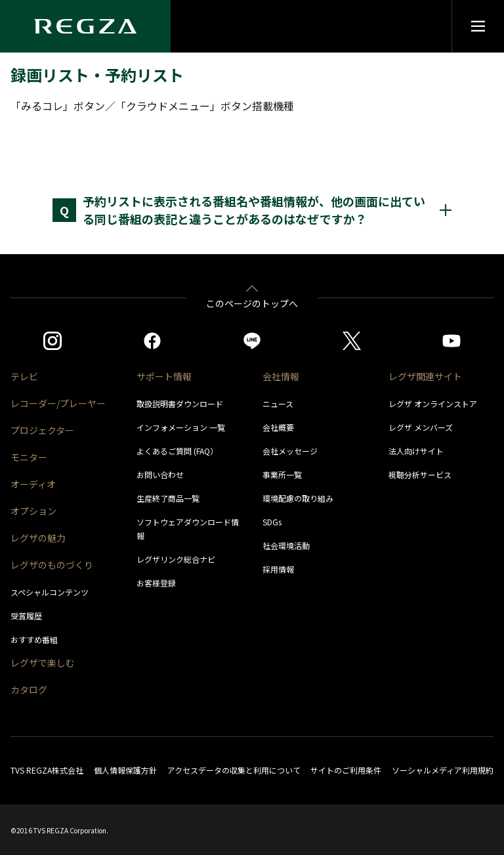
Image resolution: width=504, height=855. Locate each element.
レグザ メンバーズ (421, 427)
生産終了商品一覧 (168, 498)
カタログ (29, 690)
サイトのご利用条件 (346, 770)
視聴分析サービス (420, 474)
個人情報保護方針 (125, 770)
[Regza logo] (85, 26)
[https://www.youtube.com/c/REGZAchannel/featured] (451, 341)
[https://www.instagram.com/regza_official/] (52, 341)
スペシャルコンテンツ (50, 592)
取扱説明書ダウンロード (180, 404)
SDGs (272, 522)
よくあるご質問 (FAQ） (177, 451)
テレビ (24, 376)
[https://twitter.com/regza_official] (352, 341)
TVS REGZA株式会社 (47, 770)
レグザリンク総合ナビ (176, 559)
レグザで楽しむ (43, 663)
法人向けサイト (416, 451)
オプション (33, 511)
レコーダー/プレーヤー (58, 403)
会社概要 (278, 427)
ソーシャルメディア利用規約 (443, 770)
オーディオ (33, 484)
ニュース (278, 404)
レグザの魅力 (38, 538)
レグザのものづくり (52, 565)
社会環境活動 (286, 545)
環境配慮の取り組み (298, 498)
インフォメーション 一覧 (181, 427)
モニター (29, 457)
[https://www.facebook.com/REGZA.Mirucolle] (152, 341)
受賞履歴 (26, 616)
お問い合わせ (160, 474)
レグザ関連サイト (425, 376)
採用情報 (278, 569)
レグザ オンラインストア (433, 404)
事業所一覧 (282, 474)
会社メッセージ (290, 451)
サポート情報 (164, 376)
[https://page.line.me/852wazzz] (252, 341)
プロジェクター (42, 430)
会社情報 (281, 376)
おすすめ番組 (34, 639)
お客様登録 (156, 583)
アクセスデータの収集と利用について (234, 770)
